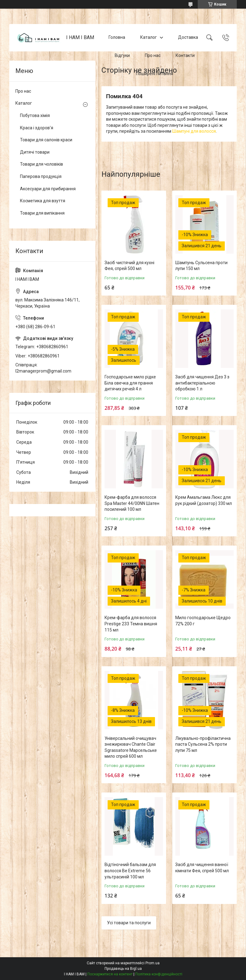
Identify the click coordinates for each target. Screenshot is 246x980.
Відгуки (122, 55)
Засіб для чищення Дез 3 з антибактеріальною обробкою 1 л (202, 383)
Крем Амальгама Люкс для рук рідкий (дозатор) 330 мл (204, 500)
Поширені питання (155, 74)
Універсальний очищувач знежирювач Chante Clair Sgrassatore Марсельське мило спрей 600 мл (131, 747)
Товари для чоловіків (42, 164)
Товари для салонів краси (46, 140)
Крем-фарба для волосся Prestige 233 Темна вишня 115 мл (131, 624)
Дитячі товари (35, 152)
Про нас (153, 55)
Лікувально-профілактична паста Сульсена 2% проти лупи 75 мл (203, 744)
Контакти (185, 55)
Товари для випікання (42, 213)
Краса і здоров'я (37, 128)
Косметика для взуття (43, 201)
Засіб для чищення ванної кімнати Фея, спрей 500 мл (202, 868)
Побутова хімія (35, 115)
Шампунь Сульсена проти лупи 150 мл (201, 266)
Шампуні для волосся (194, 131)
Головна (117, 38)
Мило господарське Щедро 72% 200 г (203, 621)
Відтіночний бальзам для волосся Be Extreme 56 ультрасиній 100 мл (130, 871)
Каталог (149, 38)
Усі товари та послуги (129, 923)
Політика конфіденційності (159, 974)
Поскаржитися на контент (110, 974)
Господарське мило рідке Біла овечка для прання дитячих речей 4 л (130, 383)
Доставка (188, 38)
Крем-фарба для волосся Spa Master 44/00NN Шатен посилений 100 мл (132, 503)
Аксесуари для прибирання (48, 189)
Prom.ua (153, 963)
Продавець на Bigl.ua (123, 969)
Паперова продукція (41, 176)
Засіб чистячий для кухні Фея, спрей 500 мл (129, 266)
